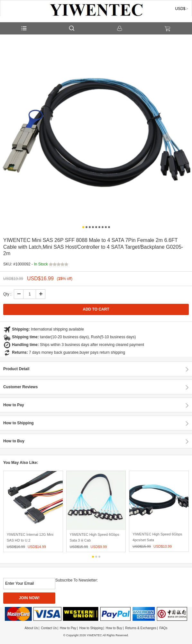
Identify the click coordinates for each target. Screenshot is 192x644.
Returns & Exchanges (141, 628)
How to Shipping (91, 628)
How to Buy (114, 628)
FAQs (163, 628)
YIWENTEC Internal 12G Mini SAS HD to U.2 (30, 537)
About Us (31, 628)
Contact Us (49, 628)
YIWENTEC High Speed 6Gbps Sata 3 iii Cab (95, 537)
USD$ (180, 9)
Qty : (7, 294)
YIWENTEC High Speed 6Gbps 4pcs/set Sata (157, 537)
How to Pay (68, 628)
